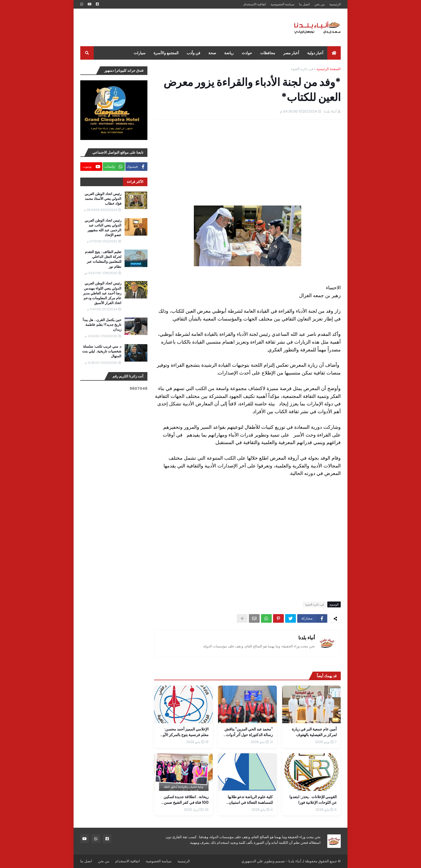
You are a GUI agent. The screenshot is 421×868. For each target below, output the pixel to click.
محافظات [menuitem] (268, 53)
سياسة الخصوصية (282, 4)
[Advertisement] (178, 27)
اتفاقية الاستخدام (255, 4)
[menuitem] (334, 53)
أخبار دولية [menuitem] (315, 53)
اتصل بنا (304, 4)
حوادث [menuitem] (247, 53)
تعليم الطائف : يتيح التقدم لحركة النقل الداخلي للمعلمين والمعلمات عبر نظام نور (103, 259)
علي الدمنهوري (252, 861)
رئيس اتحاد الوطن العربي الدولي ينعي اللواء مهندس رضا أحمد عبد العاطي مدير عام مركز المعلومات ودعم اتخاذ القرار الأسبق (102, 293)
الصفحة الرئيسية (329, 69)
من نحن (320, 4)
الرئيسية (335, 4)
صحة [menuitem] (212, 53)
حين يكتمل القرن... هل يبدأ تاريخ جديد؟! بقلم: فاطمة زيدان (102, 325)
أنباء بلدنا (307, 638)
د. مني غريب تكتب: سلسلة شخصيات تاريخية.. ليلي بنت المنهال (102, 351)
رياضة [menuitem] (229, 53)
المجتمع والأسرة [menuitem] (166, 53)
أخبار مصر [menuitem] (291, 53)
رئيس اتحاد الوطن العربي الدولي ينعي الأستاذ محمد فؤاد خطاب (103, 199)
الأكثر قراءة (135, 182)
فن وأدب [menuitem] (193, 53)
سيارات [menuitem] (140, 53)
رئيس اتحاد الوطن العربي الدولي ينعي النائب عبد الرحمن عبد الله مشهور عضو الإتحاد (103, 228)
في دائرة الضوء (302, 69)
